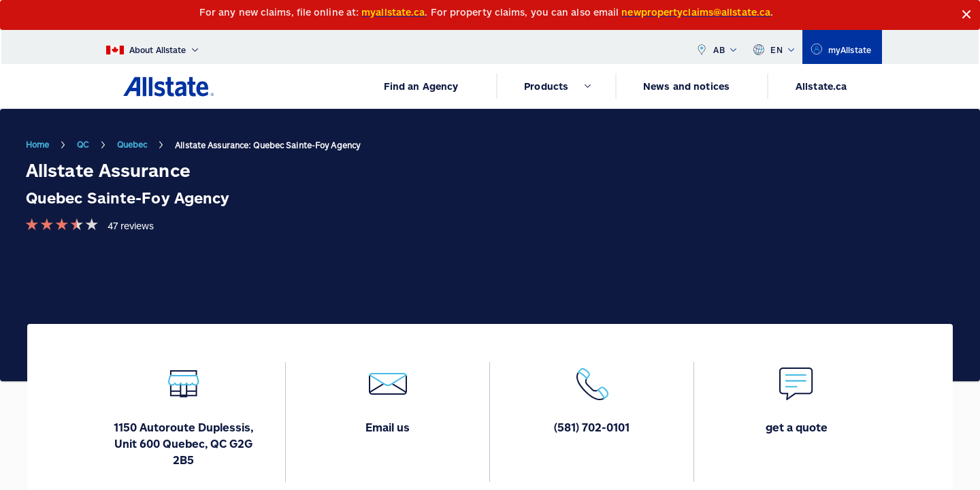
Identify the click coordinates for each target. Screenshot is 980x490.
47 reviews (131, 226)
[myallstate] (842, 47)
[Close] (967, 15)
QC (83, 144)
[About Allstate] (152, 47)
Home (37, 144)
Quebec (132, 144)
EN (773, 47)
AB (716, 47)
